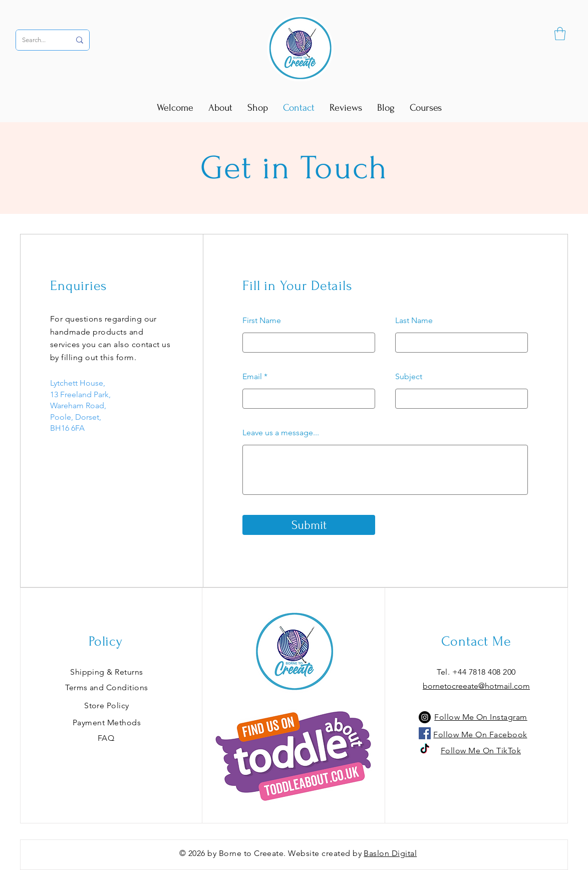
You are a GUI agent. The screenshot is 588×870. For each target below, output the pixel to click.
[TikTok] (425, 749)
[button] (560, 34)
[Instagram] (425, 717)
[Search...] (39, 40)
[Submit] (309, 525)
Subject (409, 377)
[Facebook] (425, 733)
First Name (262, 321)
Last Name (414, 321)
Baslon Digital (390, 853)
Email (252, 377)
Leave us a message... (281, 433)
